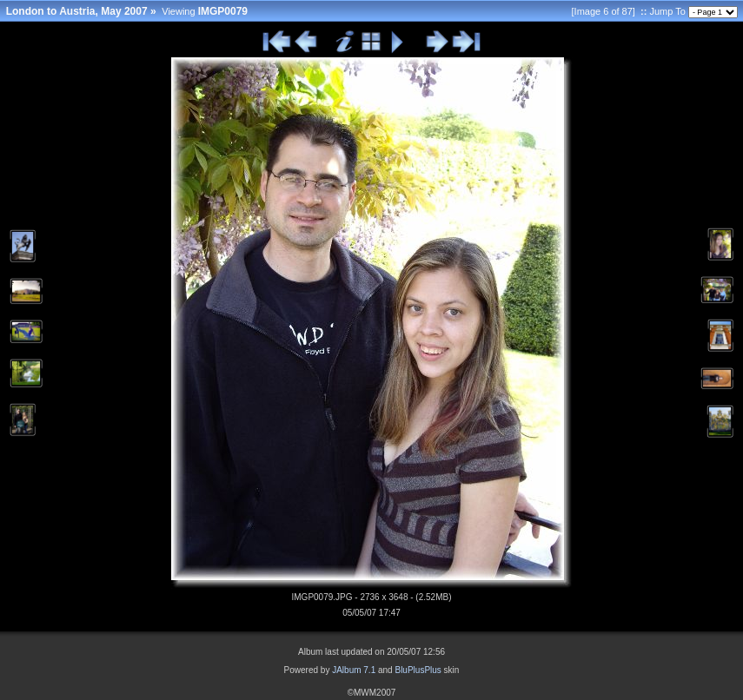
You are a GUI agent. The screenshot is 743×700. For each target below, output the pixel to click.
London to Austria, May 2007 (77, 11)
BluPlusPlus (418, 670)
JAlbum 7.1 (354, 670)
